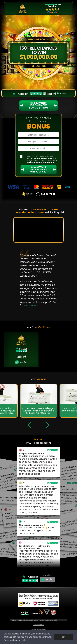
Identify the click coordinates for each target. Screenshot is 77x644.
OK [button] (64, 637)
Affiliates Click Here (39, 625)
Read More (30, 306)
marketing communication (40, 162)
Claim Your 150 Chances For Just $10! (38, 169)
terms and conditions (41, 158)
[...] (28, 306)
